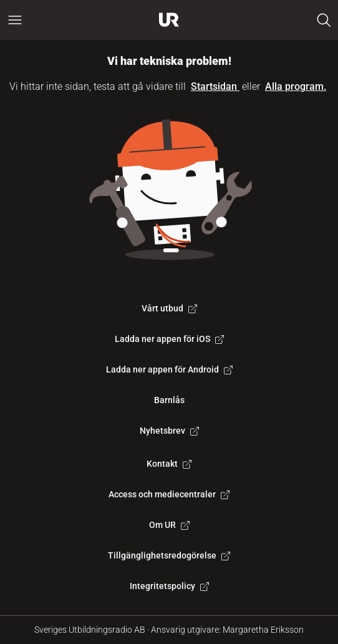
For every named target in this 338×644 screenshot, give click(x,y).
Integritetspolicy (169, 586)
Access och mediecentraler (169, 494)
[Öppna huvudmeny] (15, 20)
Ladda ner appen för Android (169, 369)
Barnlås (169, 400)
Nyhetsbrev (169, 431)
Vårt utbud (169, 308)
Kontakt (169, 464)
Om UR (169, 525)
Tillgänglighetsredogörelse (169, 555)
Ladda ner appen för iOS (169, 339)
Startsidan (215, 86)
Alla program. (296, 86)
